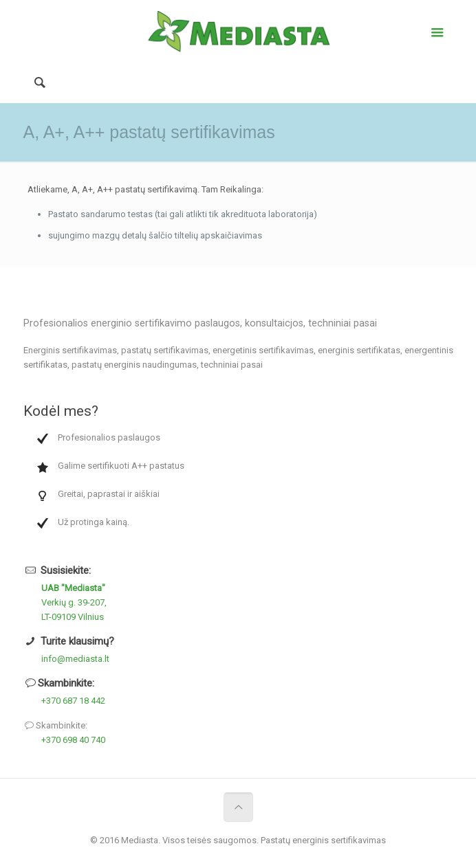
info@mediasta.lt (75, 659)
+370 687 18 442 (73, 701)
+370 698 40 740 (73, 740)
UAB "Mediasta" (73, 588)
